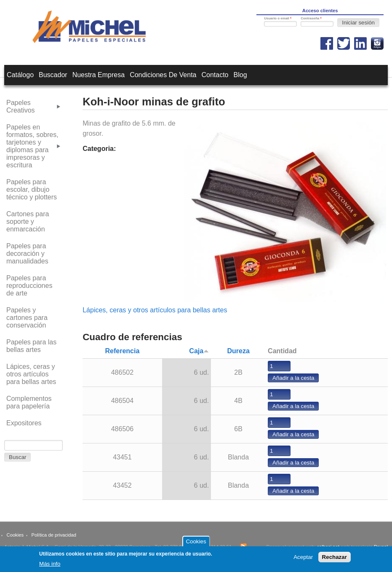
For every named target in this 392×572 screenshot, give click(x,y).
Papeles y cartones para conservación (27, 318)
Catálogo (20, 75)
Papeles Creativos (21, 106)
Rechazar (335, 560)
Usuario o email (278, 18)
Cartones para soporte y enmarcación (28, 222)
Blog (240, 75)
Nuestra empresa (99, 75)
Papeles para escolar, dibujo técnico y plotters (32, 189)
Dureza (238, 351)
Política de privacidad (54, 535)
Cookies (15, 535)
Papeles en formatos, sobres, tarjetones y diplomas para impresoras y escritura (32, 146)
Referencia (122, 351)
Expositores (24, 423)
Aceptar (303, 560)
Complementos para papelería (29, 402)
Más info (50, 566)
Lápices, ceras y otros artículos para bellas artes (155, 310)
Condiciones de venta (163, 75)
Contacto (215, 75)
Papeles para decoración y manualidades (27, 254)
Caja (199, 351)
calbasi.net (328, 547)
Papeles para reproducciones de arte (29, 286)
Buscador (53, 75)
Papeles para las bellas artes (31, 346)
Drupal (381, 547)
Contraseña (311, 18)
